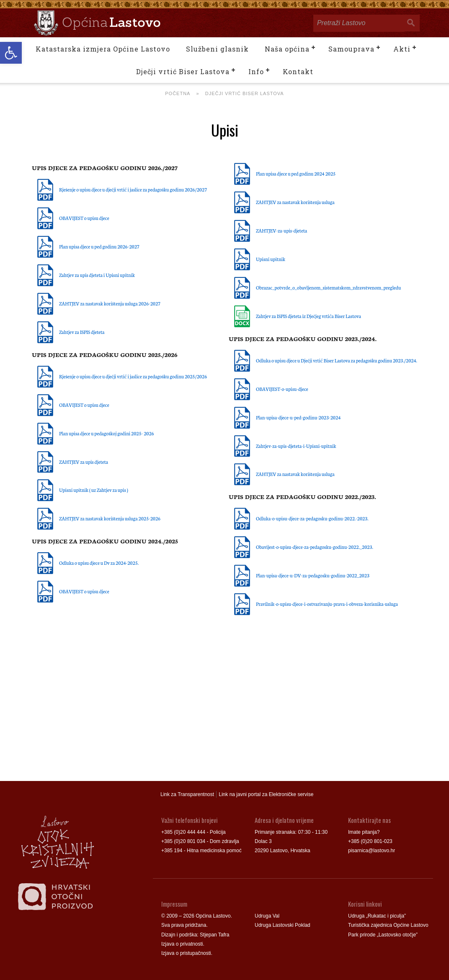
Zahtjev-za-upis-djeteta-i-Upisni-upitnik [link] (296, 446)
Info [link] (256, 71)
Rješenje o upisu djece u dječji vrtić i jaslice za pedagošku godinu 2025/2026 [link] (133, 376)
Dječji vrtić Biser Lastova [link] (183, 71)
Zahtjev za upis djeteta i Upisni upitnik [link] (97, 275)
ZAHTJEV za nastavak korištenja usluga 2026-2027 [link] (110, 303)
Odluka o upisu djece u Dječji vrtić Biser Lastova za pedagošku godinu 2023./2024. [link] (337, 360)
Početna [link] (178, 93)
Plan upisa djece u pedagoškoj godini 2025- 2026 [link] (107, 433)
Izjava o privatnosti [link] (182, 944)
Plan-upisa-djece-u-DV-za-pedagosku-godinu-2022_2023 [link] (313, 575)
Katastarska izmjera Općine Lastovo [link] (103, 49)
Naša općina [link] (287, 49)
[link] (11, 53)
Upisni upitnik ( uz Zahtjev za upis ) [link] (94, 490)
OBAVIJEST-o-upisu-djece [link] (282, 389)
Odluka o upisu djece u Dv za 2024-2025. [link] (99, 563)
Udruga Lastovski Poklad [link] (283, 925)
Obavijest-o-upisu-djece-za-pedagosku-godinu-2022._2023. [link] (315, 547)
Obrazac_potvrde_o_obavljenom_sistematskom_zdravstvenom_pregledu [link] (328, 287)
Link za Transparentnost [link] (187, 794)
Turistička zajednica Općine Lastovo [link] (388, 925)
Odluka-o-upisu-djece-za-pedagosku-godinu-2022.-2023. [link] (312, 518)
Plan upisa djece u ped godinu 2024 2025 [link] (296, 173)
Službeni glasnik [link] (217, 49)
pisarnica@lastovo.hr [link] (372, 851)
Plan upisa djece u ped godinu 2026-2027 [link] (99, 246)
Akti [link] (402, 49)
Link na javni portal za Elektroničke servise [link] (266, 794)
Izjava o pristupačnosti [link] (186, 953)
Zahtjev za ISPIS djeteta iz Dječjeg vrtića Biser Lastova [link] (308, 316)
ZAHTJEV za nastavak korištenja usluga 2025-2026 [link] (110, 518)
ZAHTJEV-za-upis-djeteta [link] (281, 230)
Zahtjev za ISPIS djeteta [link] (82, 332)
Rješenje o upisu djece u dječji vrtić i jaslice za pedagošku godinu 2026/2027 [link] (133, 189)
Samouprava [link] (351, 49)
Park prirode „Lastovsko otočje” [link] (383, 935)
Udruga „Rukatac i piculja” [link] (377, 916)
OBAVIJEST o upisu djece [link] (84, 218)
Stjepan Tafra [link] (215, 935)
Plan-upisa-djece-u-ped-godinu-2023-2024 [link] (298, 417)
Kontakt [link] (298, 71)
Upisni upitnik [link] (271, 259)
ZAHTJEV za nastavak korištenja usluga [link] (295, 202)
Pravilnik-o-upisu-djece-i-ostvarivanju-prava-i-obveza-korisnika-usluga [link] (327, 604)
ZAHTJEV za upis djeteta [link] (84, 462)
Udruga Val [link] (267, 916)
